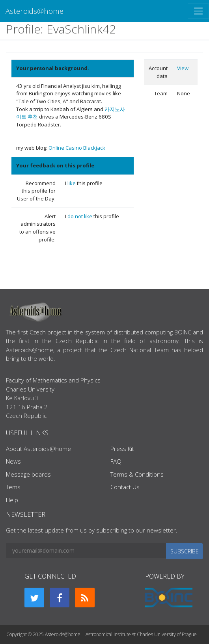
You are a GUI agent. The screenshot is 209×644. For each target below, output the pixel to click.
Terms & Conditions (137, 474)
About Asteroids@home (38, 449)
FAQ (116, 461)
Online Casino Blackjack (77, 148)
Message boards (28, 474)
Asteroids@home (35, 11)
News (13, 461)
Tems (13, 487)
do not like (80, 216)
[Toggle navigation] (198, 11)
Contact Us (125, 487)
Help (12, 500)
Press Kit (122, 449)
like (72, 183)
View (183, 68)
